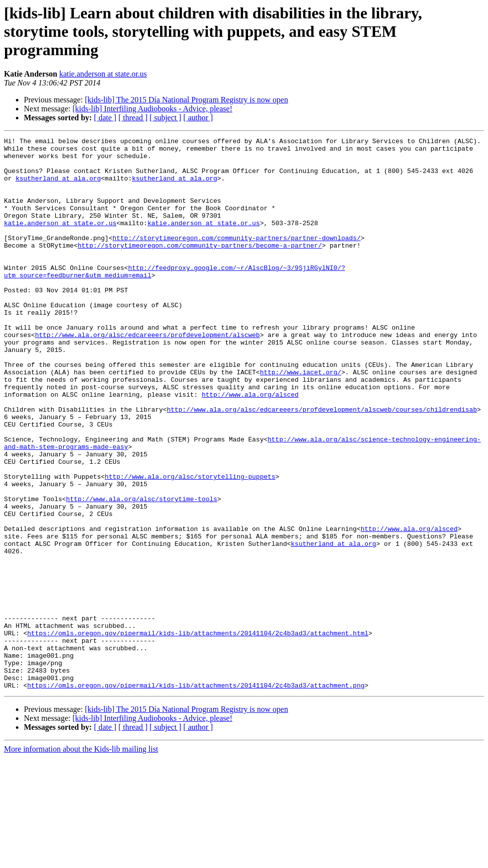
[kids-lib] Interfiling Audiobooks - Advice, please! (153, 109)
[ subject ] (165, 118)
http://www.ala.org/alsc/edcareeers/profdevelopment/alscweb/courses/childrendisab (322, 464)
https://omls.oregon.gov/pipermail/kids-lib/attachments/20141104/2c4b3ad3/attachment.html (198, 733)
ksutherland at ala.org (58, 187)
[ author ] (198, 118)
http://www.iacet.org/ (301, 420)
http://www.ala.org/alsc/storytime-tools (142, 572)
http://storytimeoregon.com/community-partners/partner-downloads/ (236, 259)
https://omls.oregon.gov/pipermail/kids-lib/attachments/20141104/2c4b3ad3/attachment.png (196, 795)
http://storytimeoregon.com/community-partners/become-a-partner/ (200, 267)
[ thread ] (133, 118)
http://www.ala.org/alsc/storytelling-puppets (190, 545)
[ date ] (105, 118)
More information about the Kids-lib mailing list (81, 859)
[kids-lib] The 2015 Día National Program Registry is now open (187, 100)
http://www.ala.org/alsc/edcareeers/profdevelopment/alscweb (147, 375)
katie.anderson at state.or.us (103, 74)
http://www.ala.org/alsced (250, 446)
